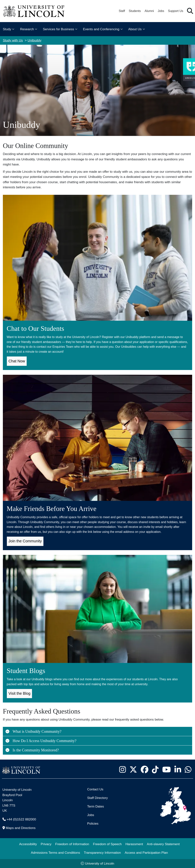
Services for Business (58, 29)
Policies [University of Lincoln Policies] (93, 823)
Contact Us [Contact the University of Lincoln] (95, 789)
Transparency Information (102, 853)
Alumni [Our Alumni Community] (149, 11)
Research (27, 29)
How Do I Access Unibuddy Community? (41, 741)
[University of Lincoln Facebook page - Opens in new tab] (144, 769)
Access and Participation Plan (146, 853)
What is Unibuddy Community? (33, 731)
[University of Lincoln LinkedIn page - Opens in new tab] (178, 769)
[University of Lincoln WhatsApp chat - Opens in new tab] (188, 769)
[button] (190, 11)
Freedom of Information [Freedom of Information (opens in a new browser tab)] (72, 844)
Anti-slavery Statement (163, 844)
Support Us (176, 11)
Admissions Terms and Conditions (55, 853)
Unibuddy (34, 40)
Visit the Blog (20, 693)
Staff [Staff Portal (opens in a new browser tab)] (122, 11)
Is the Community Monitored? (32, 750)
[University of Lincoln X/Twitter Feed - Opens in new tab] (133, 769)
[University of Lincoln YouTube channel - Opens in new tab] (166, 769)
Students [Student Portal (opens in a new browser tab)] (135, 11)
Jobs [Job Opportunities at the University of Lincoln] (161, 11)
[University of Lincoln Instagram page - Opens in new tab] (122, 769)
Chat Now (17, 361)
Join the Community (25, 541)
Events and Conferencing (101, 29)
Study (7, 29)
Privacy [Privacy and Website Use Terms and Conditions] (46, 844)
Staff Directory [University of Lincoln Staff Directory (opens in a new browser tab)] (97, 798)
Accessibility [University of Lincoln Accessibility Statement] (28, 844)
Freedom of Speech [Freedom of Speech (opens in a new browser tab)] (107, 844)
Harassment (134, 844)
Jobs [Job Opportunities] (91, 815)
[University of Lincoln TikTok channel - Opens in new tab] (155, 769)
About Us (135, 29)
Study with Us (13, 40)
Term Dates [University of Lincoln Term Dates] (96, 806)
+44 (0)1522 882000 (21, 819)
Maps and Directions (21, 828)
